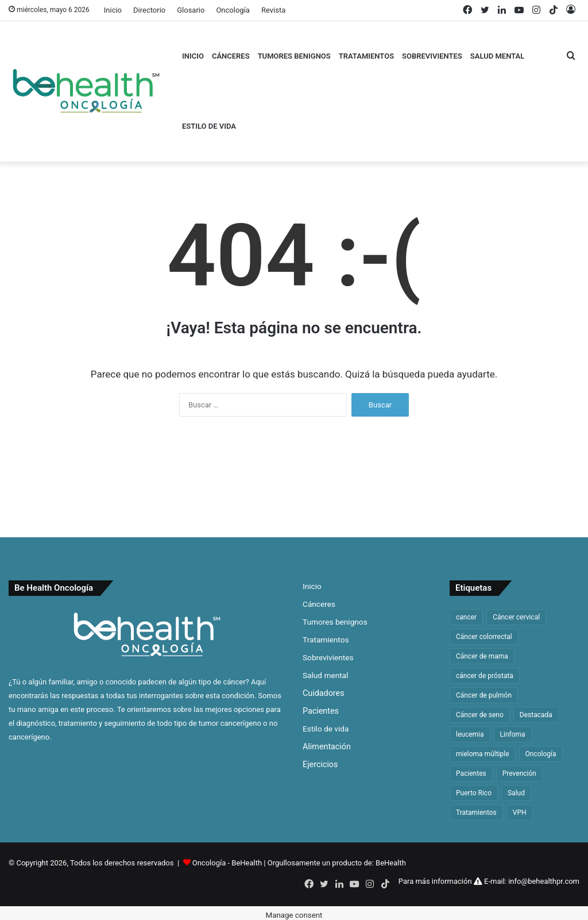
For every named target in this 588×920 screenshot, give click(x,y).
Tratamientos (366, 56)
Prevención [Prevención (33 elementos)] (519, 773)
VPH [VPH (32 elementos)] (520, 813)
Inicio (113, 10)
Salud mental (497, 56)
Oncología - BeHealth (228, 863)
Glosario (191, 10)
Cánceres (231, 56)
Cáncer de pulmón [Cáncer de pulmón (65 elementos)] (484, 695)
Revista (273, 10)
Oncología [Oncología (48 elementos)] (541, 754)
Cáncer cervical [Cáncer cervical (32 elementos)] (516, 617)
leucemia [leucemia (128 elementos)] (470, 734)
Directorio (149, 10)
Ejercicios (320, 764)
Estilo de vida (209, 126)
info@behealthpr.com (544, 881)
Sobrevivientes (432, 56)
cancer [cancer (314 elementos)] (466, 617)
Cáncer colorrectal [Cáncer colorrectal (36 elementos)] (484, 637)
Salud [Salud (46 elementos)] (516, 793)
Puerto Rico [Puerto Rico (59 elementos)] (474, 793)
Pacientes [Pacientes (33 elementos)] (471, 773)
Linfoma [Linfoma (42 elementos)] (513, 734)
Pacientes (321, 711)
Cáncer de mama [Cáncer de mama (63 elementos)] (482, 656)
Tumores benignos (294, 56)
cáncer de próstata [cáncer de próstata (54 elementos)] (485, 676)
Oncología (233, 10)
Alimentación (327, 746)
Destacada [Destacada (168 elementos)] (536, 715)
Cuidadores (324, 693)
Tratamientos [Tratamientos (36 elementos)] (476, 813)
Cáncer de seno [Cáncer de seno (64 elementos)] (480, 715)
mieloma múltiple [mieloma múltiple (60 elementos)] (483, 754)
